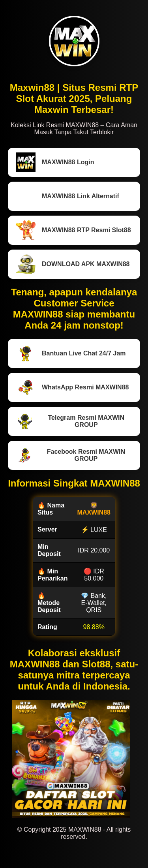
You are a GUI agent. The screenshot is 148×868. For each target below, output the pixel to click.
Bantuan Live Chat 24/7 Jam (71, 353)
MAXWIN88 (94, 512)
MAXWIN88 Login (55, 162)
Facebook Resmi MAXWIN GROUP (70, 455)
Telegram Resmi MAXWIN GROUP (70, 421)
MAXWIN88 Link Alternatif (67, 196)
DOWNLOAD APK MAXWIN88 (73, 264)
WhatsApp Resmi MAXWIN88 (72, 387)
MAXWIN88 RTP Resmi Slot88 (73, 230)
